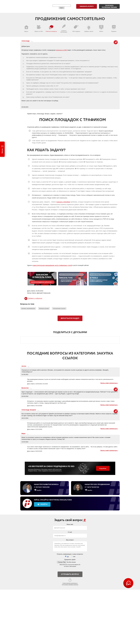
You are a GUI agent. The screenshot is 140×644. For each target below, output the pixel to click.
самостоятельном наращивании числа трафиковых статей (52, 265)
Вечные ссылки (44, 308)
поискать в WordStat (63, 202)
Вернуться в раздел (70, 318)
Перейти (42, 504)
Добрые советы (89, 29)
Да (67, 557)
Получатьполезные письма (109, 6)
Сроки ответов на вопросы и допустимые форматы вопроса (70, 582)
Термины (114, 29)
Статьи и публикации (64, 29)
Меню (2, 151)
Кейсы (101, 29)
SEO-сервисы (76, 29)
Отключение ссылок (59, 308)
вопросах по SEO (62, 50)
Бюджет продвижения (28, 308)
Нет (73, 557)
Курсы (26, 29)
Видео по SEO (39, 29)
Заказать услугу (87, 6)
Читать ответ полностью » (109, 383)
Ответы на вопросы (51, 29)
